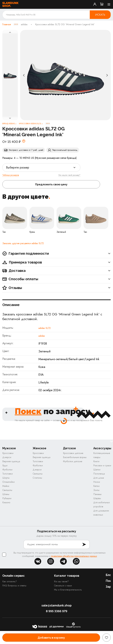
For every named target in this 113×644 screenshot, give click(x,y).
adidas (24, 24)
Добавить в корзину (51, 638)
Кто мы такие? (61, 581)
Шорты (6, 478)
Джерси (7, 457)
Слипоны (37, 478)
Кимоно (6, 502)
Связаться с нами (63, 586)
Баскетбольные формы (75, 457)
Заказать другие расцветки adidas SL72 (23, 243)
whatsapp (76, 561)
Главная (7, 24)
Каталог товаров (67, 576)
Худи (5, 465)
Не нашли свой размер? (69, 175)
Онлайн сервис (14, 576)
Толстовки (8, 474)
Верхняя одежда (11, 461)
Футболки (7, 470)
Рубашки (7, 498)
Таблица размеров (11, 175)
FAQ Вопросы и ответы (14, 586)
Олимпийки (8, 482)
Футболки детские (73, 461)
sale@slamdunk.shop (56, 605)
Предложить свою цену (51, 184)
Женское (40, 448)
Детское (69, 448)
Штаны (6, 494)
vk (38, 561)
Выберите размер (18, 168)
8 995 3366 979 (57, 611)
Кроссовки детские (73, 453)
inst (51, 561)
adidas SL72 (45, 328)
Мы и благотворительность (68, 590)
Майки (6, 486)
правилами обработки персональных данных (74, 556)
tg (63, 561)
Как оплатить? (10, 581)
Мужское (9, 448)
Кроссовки (8, 453)
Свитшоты (7, 490)
